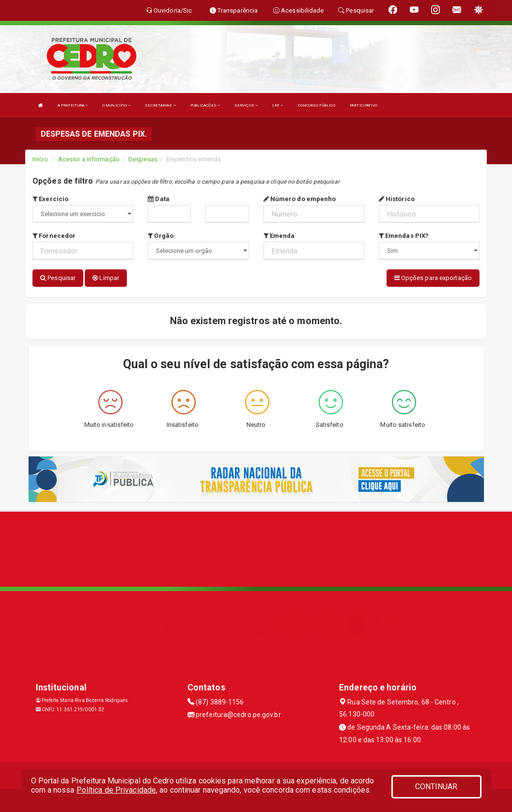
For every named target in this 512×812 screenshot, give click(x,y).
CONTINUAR (436, 787)
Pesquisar (58, 278)
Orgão (161, 236)
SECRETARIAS (160, 105)
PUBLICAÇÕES (205, 105)
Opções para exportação (433, 278)
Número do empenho (300, 199)
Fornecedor (54, 236)
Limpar (106, 278)
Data (159, 199)
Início (40, 159)
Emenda (279, 236)
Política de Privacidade (116, 790)
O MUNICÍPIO (116, 105)
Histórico (397, 199)
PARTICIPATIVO (364, 105)
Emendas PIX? (404, 236)
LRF (278, 105)
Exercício (50, 199)
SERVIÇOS (246, 105)
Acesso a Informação (89, 159)
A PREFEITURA (73, 105)
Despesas (143, 159)
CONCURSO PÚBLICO (317, 105)
